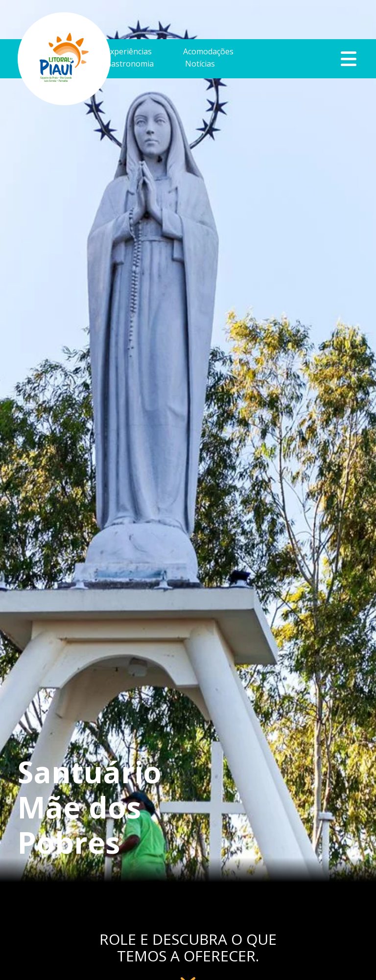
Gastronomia (130, 64)
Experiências (129, 52)
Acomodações (208, 52)
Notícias (200, 64)
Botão (349, 59)
